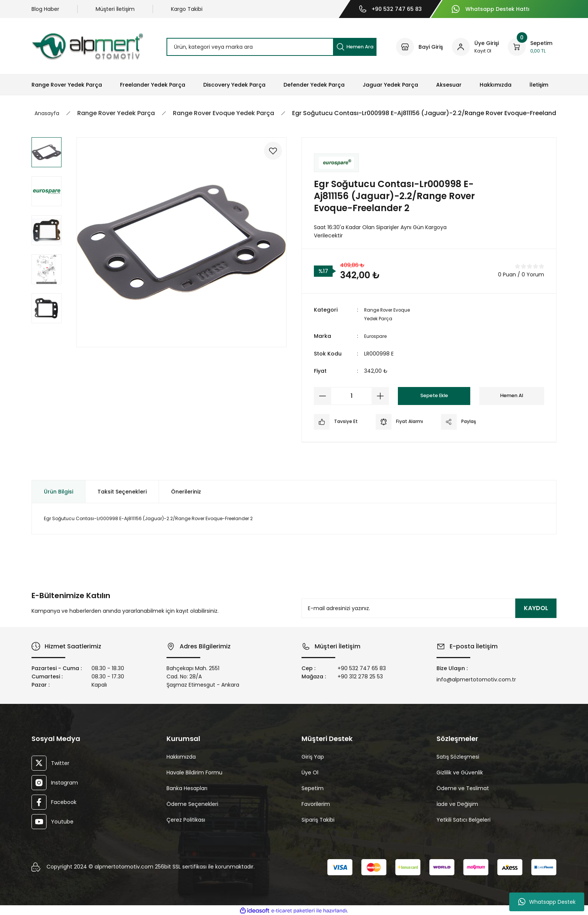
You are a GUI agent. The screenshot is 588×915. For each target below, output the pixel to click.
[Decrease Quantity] (322, 395)
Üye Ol (310, 771)
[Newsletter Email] (429, 607)
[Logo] (87, 46)
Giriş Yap (313, 756)
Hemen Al (512, 395)
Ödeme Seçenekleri (192, 803)
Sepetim (313, 787)
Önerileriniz (186, 490)
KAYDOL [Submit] (536, 607)
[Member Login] (475, 47)
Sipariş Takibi (318, 819)
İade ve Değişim (457, 803)
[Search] (271, 47)
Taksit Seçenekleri (122, 490)
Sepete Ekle (434, 395)
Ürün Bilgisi (58, 490)
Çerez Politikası (186, 819)
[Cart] (530, 47)
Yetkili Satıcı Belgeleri (463, 819)
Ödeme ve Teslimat (463, 787)
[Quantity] (351, 395)
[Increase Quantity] (380, 395)
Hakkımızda (181, 756)
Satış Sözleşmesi (458, 756)
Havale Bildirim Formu (194, 771)
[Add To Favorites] (268, 155)
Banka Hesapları (187, 787)
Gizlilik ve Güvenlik (460, 771)
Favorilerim (316, 803)
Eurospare (377, 335)
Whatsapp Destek (547, 902)
